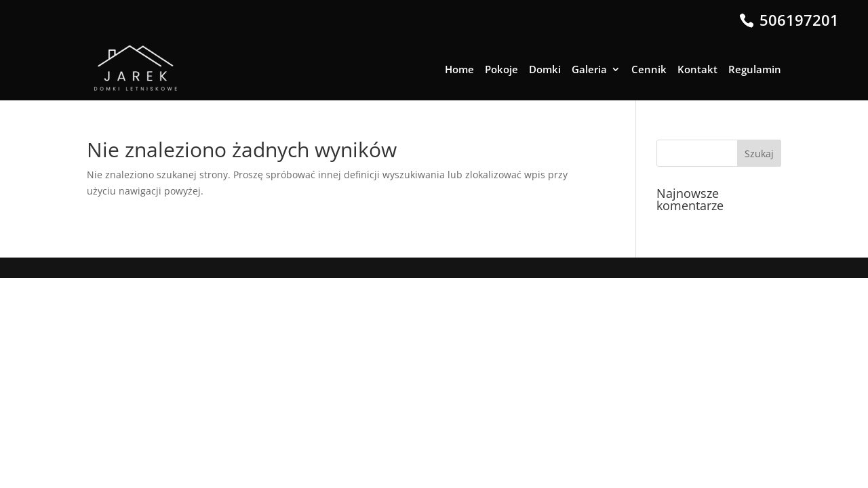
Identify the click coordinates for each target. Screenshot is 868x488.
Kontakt (697, 70)
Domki (545, 70)
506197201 (797, 20)
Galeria (589, 70)
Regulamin (755, 70)
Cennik (649, 70)
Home (459, 70)
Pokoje (501, 70)
